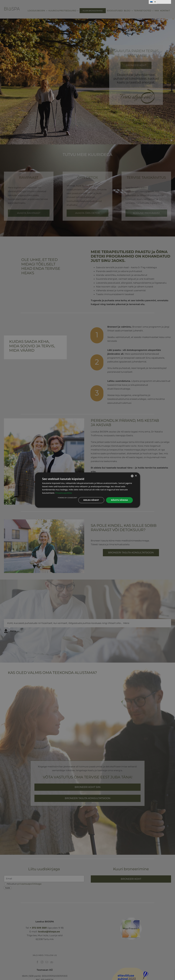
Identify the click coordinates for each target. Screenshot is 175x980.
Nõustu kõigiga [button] (119, 500)
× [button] (136, 476)
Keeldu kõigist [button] (91, 500)
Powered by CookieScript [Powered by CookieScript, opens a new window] (67, 498)
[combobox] (132, 476)
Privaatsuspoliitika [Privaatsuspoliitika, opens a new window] (64, 493)
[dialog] (87, 490)
